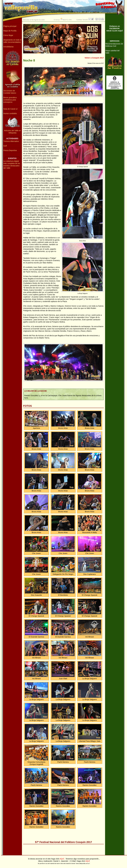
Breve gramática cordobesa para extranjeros (10, 100)
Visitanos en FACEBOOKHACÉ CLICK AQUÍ (115, 28)
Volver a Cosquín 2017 (94, 58)
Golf (5, 146)
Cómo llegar (8, 35)
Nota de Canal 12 (10, 109)
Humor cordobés (10, 113)
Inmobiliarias (9, 47)
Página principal (10, 26)
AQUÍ (62, 859)
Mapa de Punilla (10, 31)
